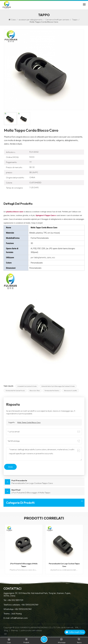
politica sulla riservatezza (31, 630)
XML (77, 627)
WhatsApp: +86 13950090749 (17, 609)
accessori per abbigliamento (31, 20)
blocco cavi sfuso (35, 391)
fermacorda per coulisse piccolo (15, 391)
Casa (12, 20)
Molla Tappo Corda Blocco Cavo (29, 422)
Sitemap (14, 630)
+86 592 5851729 (15, 600)
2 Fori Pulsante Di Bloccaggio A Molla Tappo (24, 565)
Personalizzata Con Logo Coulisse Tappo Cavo (64, 565)
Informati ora (75, 632)
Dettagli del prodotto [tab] (18, 204)
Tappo (75, 20)
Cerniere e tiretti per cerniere (57, 20)
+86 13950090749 (30, 605)
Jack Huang (16, 614)
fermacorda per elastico (52, 391)
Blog (6, 630)
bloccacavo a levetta (70, 391)
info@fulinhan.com (19, 618)
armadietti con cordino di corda (27, 386)
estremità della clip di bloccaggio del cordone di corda (58, 386)
